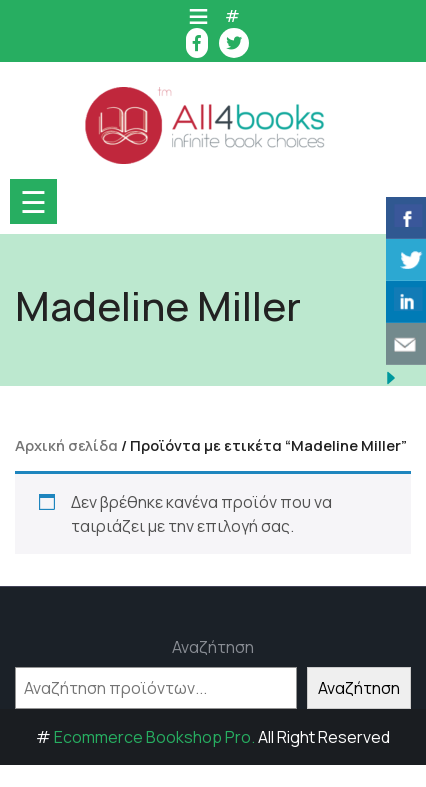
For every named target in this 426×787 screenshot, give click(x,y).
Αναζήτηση (213, 647)
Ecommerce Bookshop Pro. (154, 737)
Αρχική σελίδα (66, 445)
